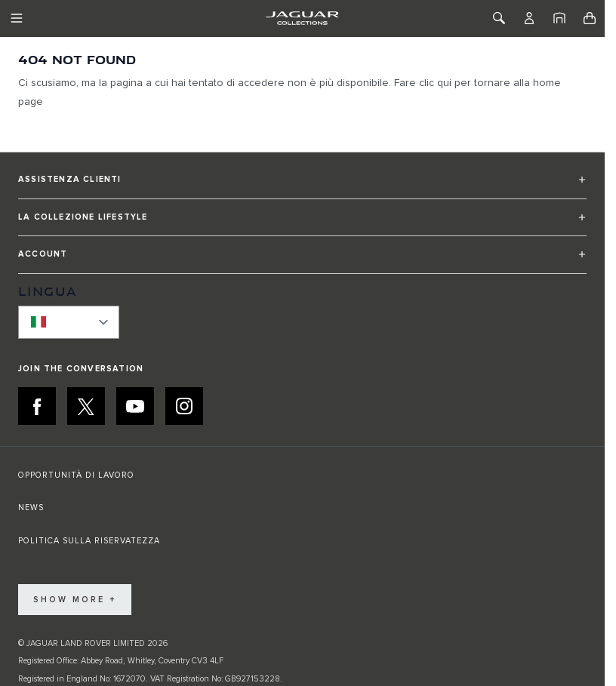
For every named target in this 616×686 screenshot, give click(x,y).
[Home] (559, 18)
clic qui (435, 83)
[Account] (529, 18)
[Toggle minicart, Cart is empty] (590, 18)
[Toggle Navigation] (17, 18)
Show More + (75, 600)
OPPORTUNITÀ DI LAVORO (76, 475)
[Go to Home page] (302, 18)
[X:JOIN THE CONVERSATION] (86, 406)
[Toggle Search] (499, 18)
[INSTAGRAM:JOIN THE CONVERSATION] (184, 406)
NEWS (31, 508)
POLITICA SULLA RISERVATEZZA (89, 541)
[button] (302, 186)
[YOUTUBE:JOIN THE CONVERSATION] (135, 406)
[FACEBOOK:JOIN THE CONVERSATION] (37, 406)
